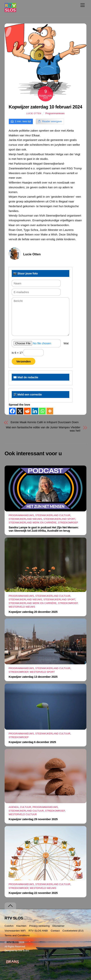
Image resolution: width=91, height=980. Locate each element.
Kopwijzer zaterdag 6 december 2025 (32, 742)
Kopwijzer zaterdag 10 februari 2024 (45, 107)
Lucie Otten (34, 113)
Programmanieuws (55, 113)
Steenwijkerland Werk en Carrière (33, 523)
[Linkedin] (35, 411)
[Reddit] (27, 411)
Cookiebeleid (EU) (73, 931)
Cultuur (26, 807)
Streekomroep (68, 523)
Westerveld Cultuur (23, 814)
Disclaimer (58, 926)
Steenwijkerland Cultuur (53, 515)
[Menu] (83, 5)
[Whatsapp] (42, 411)
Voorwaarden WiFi (15, 931)
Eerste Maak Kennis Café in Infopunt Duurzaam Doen (45, 422)
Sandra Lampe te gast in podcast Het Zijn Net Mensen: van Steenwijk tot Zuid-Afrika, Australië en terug (44, 529)
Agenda (14, 807)
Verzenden (24, 361)
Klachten (21, 926)
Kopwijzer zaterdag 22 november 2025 (33, 893)
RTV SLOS (13, 942)
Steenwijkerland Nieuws (25, 519)
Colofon (9, 926)
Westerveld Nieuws (22, 607)
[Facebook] (12, 411)
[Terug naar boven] (10, 906)
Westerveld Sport (42, 672)
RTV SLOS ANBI (38, 931)
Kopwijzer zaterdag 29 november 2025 (33, 819)
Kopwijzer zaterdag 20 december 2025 (33, 612)
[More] (50, 411)
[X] (20, 411)
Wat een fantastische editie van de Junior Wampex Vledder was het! (43, 429)
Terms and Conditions (17, 935)
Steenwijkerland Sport (59, 519)
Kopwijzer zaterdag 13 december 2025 (33, 677)
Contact (55, 931)
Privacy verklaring (39, 926)
